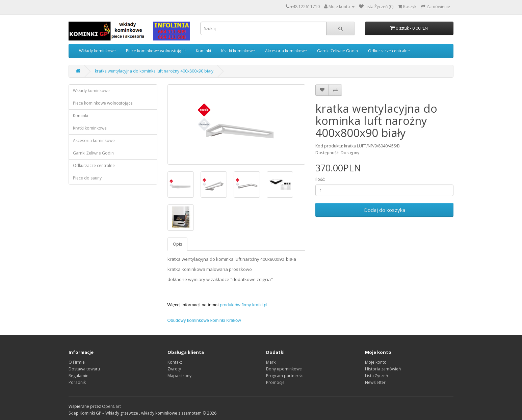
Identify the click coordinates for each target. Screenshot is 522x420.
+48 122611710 (305, 7)
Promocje (275, 382)
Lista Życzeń (376, 376)
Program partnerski (285, 376)
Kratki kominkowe (238, 51)
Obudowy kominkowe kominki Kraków (204, 320)
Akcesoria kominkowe (286, 51)
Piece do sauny (87, 178)
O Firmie (77, 362)
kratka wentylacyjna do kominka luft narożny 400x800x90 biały (154, 71)
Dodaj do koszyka (385, 210)
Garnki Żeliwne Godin (337, 51)
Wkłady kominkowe (97, 51)
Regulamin (79, 376)
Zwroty (174, 369)
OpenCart (111, 406)
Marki (271, 362)
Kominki (203, 51)
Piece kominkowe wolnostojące (156, 51)
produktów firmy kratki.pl (244, 305)
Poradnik (77, 382)
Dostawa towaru (84, 369)
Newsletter (375, 382)
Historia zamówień (383, 369)
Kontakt (175, 362)
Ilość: (320, 179)
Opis (177, 244)
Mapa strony (179, 376)
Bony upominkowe (284, 369)
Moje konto (376, 362)
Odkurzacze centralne (389, 51)
